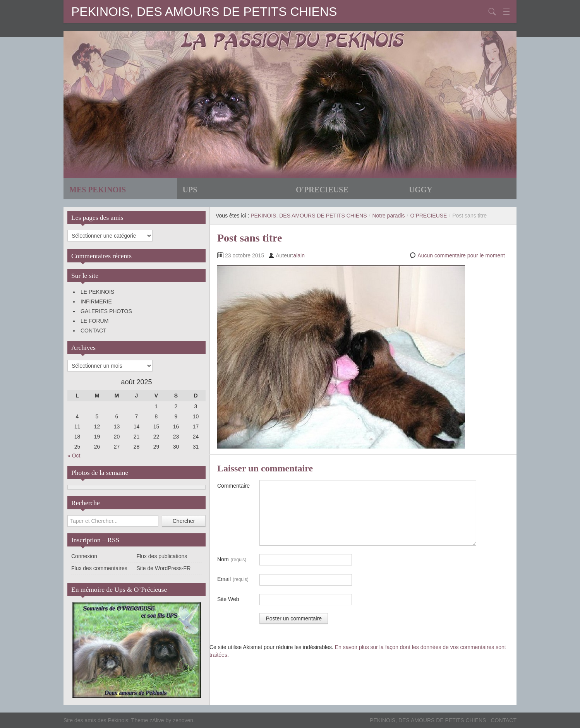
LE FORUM (94, 321)
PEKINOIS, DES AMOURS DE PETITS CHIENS (204, 12)
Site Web (228, 599)
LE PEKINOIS (97, 292)
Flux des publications (162, 556)
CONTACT (94, 331)
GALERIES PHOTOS (106, 311)
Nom (232, 560)
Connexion (84, 556)
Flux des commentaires (99, 568)
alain (299, 255)
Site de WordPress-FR (164, 568)
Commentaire (233, 486)
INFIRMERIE (96, 301)
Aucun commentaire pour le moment (461, 255)
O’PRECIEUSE (428, 216)
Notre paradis (388, 216)
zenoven (183, 720)
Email (233, 579)
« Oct (74, 456)
